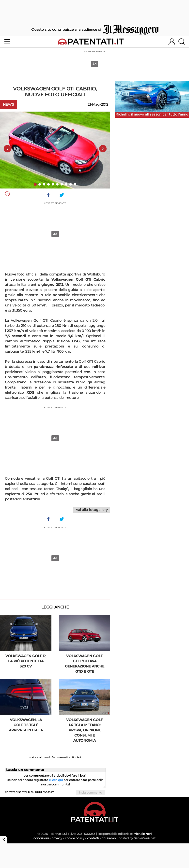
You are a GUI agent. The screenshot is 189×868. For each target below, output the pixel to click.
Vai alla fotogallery (92, 510)
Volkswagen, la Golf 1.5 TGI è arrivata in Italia (26, 725)
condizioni (41, 838)
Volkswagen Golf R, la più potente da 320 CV (26, 661)
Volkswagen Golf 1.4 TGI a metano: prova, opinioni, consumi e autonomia (85, 730)
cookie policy (75, 838)
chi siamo (109, 838)
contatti (93, 838)
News (8, 104)
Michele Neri (142, 834)
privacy (57, 838)
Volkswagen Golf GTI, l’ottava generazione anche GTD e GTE (85, 664)
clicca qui (56, 780)
